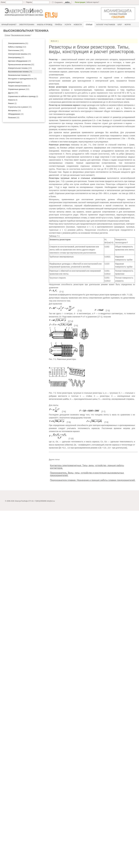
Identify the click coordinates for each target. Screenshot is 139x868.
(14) (14, 111)
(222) (19, 89)
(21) (20, 107)
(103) (20, 68)
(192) (13, 93)
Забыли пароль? (93, 2)
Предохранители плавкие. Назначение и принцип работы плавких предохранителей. (93, 480)
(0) (23, 96)
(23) (20, 61)
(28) (22, 79)
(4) (15, 82)
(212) (17, 47)
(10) (14, 118)
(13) (16, 114)
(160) (16, 50)
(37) (16, 58)
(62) (21, 65)
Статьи (7, 35)
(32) (19, 86)
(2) (12, 103)
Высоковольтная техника (21, 35)
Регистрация (80, 2)
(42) (19, 75)
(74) (20, 72)
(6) (13, 100)
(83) (19, 54)
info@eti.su (51, 501)
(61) (18, 43)
